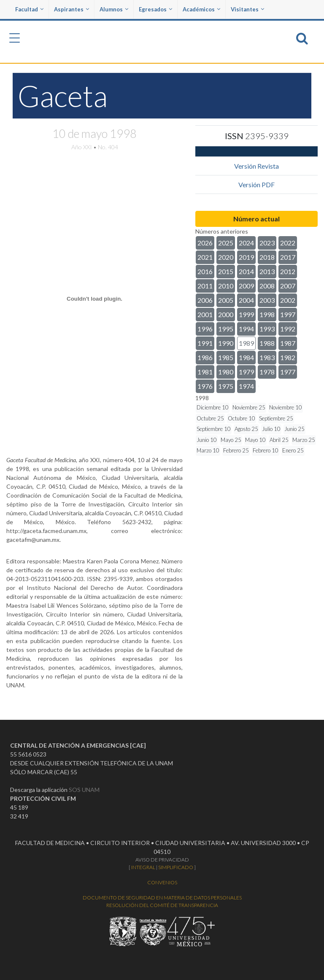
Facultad (29, 9)
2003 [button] (267, 300)
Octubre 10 (242, 418)
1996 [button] (205, 329)
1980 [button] (226, 372)
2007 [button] (288, 286)
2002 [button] (288, 300)
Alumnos (114, 9)
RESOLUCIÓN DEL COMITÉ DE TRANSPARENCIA (162, 905)
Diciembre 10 (213, 407)
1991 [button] (205, 343)
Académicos (201, 9)
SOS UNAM (84, 790)
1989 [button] (246, 343)
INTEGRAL (143, 867)
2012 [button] (288, 271)
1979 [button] (246, 372)
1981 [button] (205, 372)
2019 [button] (246, 257)
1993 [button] (267, 329)
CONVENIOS (162, 882)
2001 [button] (205, 314)
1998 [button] (267, 314)
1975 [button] (226, 386)
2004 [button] (246, 300)
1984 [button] (246, 357)
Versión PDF (256, 184)
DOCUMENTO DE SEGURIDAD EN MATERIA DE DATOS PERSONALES (162, 898)
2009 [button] (246, 286)
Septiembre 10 (214, 429)
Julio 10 (271, 429)
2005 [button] (226, 300)
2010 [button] (226, 286)
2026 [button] (205, 243)
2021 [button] (205, 257)
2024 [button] (246, 243)
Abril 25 (279, 440)
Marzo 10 (208, 450)
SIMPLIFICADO (176, 867)
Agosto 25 (246, 429)
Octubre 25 (210, 418)
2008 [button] (267, 286)
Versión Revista (256, 166)
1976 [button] (205, 386)
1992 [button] (288, 329)
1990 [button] (226, 343)
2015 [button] (226, 271)
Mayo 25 (231, 440)
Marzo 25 (304, 440)
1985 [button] (226, 357)
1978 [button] (267, 372)
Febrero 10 (266, 450)
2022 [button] (288, 243)
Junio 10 (207, 440)
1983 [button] (267, 357)
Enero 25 (293, 450)
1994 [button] (246, 329)
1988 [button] (267, 343)
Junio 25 (294, 429)
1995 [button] (226, 329)
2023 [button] (267, 243)
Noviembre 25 (249, 407)
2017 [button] (288, 257)
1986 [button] (205, 357)
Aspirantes (72, 9)
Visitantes (247, 9)
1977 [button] (288, 372)
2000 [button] (226, 314)
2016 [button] (205, 271)
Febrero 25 (236, 450)
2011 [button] (205, 286)
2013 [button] (267, 271)
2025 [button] (226, 243)
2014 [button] (246, 271)
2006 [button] (205, 300)
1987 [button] (288, 343)
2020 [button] (226, 257)
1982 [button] (288, 357)
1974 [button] (246, 386)
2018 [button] (267, 257)
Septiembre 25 (276, 418)
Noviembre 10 (286, 407)
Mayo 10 (255, 440)
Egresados (155, 9)
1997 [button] (288, 314)
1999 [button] (246, 314)
